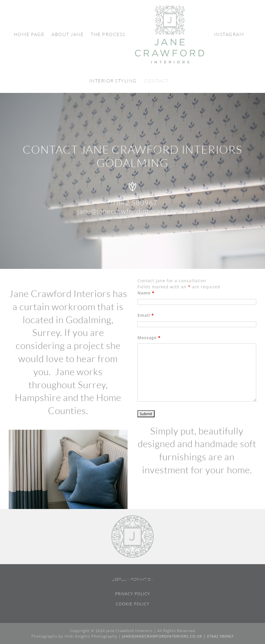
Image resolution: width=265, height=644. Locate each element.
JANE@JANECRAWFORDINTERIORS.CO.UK (163, 636)
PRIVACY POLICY (132, 594)
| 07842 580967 (219, 636)
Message (149, 338)
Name (146, 293)
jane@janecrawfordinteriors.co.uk (132, 211)
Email (146, 315)
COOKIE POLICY (132, 604)
